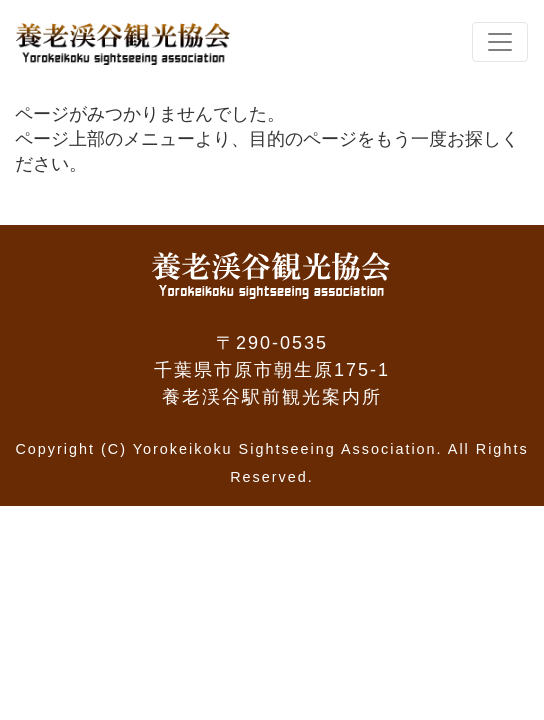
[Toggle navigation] (500, 42)
